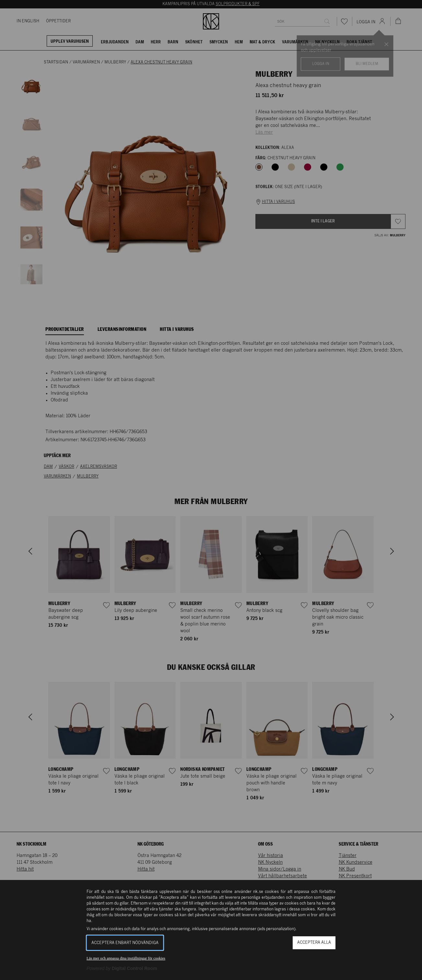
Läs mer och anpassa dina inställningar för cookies (126, 958)
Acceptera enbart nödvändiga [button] (125, 943)
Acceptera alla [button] (314, 943)
